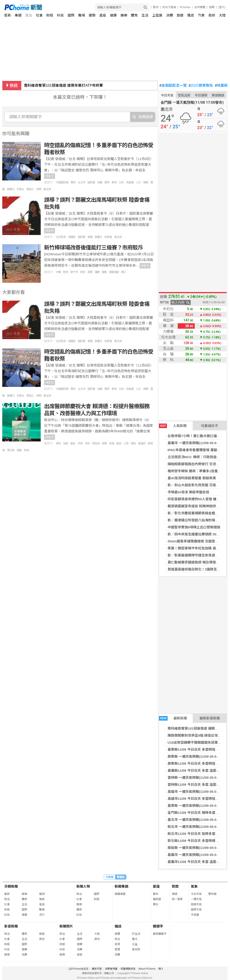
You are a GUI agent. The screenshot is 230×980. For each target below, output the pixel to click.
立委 (126, 443)
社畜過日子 (210, 426)
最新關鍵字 (160, 934)
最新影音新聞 (210, 718)
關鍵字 (158, 926)
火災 (138, 182)
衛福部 (142, 443)
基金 (73, 443)
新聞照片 (66, 926)
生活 (145, 15)
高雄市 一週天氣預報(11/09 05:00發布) (197, 792)
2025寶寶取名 (201, 86)
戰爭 (107, 182)
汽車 (201, 15)
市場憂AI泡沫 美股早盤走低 (188, 492)
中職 (58, 272)
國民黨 (91, 182)
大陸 (222, 15)
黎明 (39, 189)
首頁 (7, 15)
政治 (29, 15)
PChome (185, 7)
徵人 (161, 969)
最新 (7, 894)
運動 (104, 272)
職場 (82, 15)
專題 (18, 15)
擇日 (156, 904)
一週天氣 (196, 899)
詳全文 (50, 176)
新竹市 (74, 272)
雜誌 (191, 15)
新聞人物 (83, 886)
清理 (90, 272)
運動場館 (114, 272)
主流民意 (61, 237)
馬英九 (30, 189)
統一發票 (177, 899)
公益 (135, 944)
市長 (80, 443)
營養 (104, 443)
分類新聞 (11, 886)
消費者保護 (111, 969)
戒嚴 (100, 182)
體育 (134, 15)
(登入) (222, 7)
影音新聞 (11, 926)
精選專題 (120, 894)
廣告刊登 (97, 969)
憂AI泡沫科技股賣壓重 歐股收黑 (192, 478)
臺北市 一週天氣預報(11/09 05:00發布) (197, 820)
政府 (212, 15)
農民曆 (157, 899)
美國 (90, 237)
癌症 (119, 443)
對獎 (175, 886)
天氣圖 (195, 915)
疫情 (111, 443)
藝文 (135, 939)
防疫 (26, 450)
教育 (114, 182)
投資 (117, 944)
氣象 (194, 886)
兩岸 (73, 182)
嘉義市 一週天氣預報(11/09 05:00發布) (197, 855)
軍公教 (11, 450)
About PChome (147, 969)
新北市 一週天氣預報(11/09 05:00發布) (197, 827)
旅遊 (180, 15)
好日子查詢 (169, 7)
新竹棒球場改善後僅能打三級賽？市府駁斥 (94, 248)
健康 (113, 15)
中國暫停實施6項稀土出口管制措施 (194, 527)
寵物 (42, 894)
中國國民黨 (62, 182)
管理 (117, 949)
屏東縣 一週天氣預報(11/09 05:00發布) (197, 756)
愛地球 (136, 949)
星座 (103, 15)
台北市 (82, 182)
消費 (170, 15)
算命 (156, 894)
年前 (87, 443)
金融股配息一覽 (173, 86)
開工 (124, 272)
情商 (42, 899)
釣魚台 (20, 189)
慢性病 (96, 443)
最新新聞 (173, 718)
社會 (39, 15)
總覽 (117, 934)
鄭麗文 (11, 189)
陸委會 (108, 237)
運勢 (92, 15)
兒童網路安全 (128, 969)
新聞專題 (121, 886)
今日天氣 (167, 95)
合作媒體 (200, 7)
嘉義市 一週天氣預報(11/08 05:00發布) (197, 443)
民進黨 (130, 182)
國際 (71, 15)
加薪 (66, 443)
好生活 (136, 934)
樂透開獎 (218, 95)
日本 (121, 182)
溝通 (97, 272)
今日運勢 (201, 95)
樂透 (175, 894)
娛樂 (124, 15)
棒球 (83, 272)
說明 (212, 7)
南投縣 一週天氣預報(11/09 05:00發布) (197, 848)
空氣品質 (184, 95)
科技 (60, 15)
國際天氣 (196, 910)
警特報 (212, 894)
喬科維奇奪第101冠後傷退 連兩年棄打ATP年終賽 (63, 85)
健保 (58, 443)
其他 (42, 939)
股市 (156, 7)
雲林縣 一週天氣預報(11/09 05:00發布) (197, 778)
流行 (42, 915)
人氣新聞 (173, 426)
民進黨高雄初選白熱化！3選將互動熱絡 (197, 569)
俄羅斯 (72, 237)
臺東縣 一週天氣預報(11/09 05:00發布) (197, 806)
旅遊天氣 (196, 904)
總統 (133, 443)
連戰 (146, 182)
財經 (50, 15)
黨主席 (47, 189)
